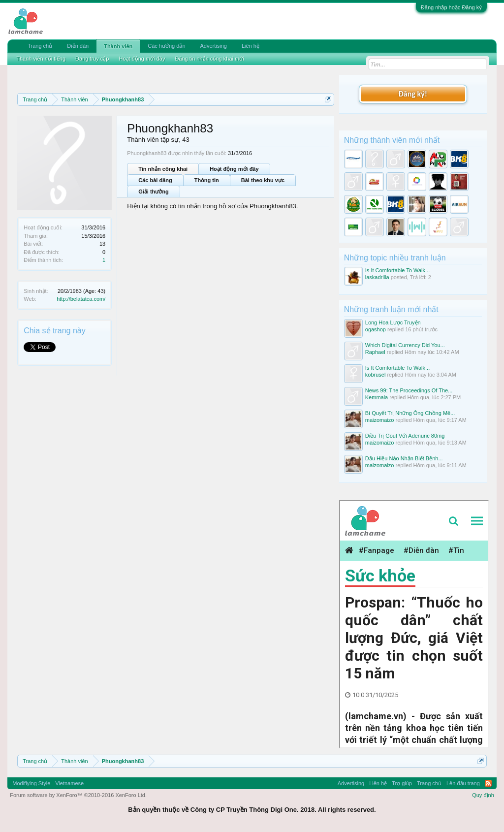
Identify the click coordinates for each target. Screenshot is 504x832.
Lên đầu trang (463, 783)
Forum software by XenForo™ (78, 795)
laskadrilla (377, 277)
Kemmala (377, 397)
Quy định (483, 795)
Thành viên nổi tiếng (41, 59)
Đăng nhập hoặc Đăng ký (451, 7)
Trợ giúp (402, 783)
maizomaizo (380, 420)
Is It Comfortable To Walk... (397, 270)
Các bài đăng (155, 180)
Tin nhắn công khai (163, 169)
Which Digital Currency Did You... (405, 345)
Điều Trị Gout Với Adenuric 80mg (405, 436)
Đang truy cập (92, 59)
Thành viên (118, 46)
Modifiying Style (31, 783)
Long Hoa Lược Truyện (393, 322)
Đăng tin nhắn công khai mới (209, 59)
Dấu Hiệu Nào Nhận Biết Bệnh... (404, 458)
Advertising (214, 46)
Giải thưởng (154, 192)
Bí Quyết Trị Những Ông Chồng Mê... (410, 413)
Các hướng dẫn (166, 46)
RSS (488, 783)
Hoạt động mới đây (234, 169)
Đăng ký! (413, 94)
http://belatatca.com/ (81, 299)
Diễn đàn (78, 46)
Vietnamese (69, 783)
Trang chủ (40, 46)
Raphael (375, 352)
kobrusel (376, 375)
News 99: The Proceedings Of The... (409, 390)
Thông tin (207, 180)
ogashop (376, 329)
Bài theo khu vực (263, 180)
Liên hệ (251, 46)
